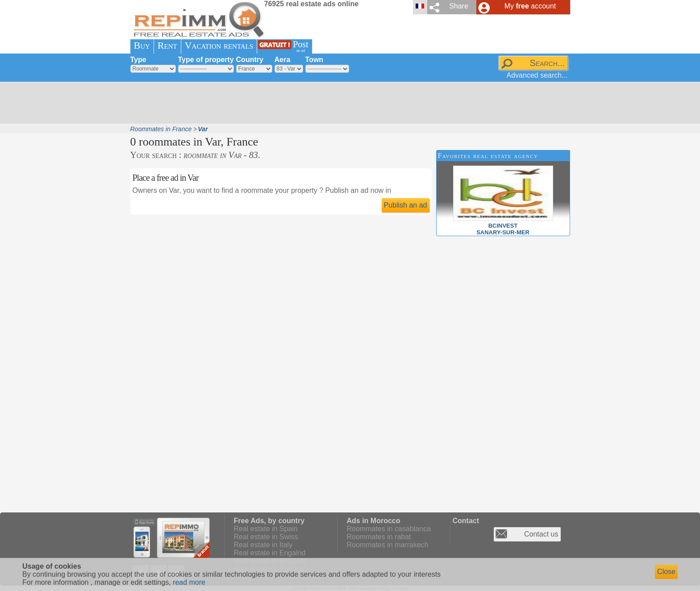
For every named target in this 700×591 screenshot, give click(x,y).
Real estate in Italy (263, 545)
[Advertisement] (347, 103)
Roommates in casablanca (389, 529)
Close (666, 572)
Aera (283, 60)
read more (189, 582)
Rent (167, 45)
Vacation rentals (219, 45)
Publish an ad (406, 205)
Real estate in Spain (266, 529)
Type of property (206, 60)
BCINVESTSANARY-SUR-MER (503, 226)
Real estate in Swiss (266, 537)
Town (315, 60)
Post (300, 46)
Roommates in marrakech (388, 545)
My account (530, 6)
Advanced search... (537, 75)
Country (250, 60)
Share (459, 6)
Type (138, 60)
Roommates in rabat (379, 537)
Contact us (541, 534)
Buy (142, 45)
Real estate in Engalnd (270, 553)
